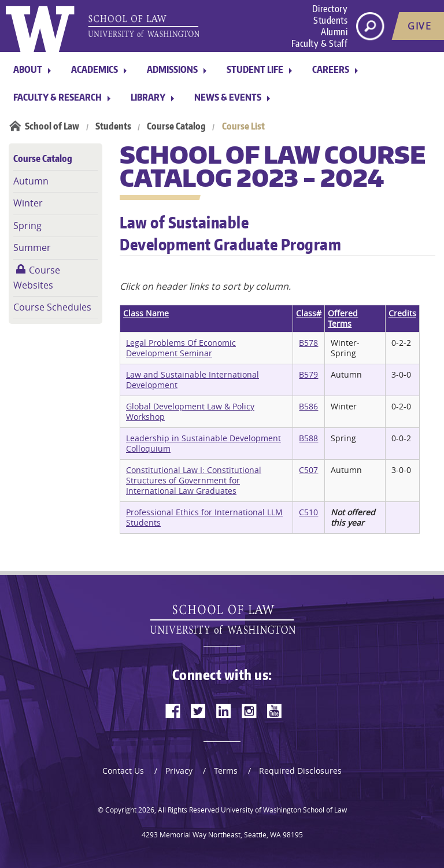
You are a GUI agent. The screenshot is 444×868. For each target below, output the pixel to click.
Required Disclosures (300, 771)
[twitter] (198, 711)
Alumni (334, 32)
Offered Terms (343, 318)
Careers (331, 69)
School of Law (52, 126)
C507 (308, 470)
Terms (226, 771)
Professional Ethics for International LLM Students (204, 517)
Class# (309, 313)
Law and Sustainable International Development (193, 380)
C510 (308, 512)
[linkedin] (224, 711)
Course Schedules (52, 307)
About (28, 69)
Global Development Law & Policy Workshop (190, 411)
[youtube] (275, 711)
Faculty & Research (58, 97)
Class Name (146, 313)
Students (330, 20)
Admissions (172, 69)
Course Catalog (176, 126)
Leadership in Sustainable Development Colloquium (203, 443)
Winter (28, 203)
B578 (308, 343)
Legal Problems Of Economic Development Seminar (181, 348)
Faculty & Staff (320, 43)
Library (148, 97)
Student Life (255, 69)
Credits (402, 313)
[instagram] (249, 711)
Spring (27, 226)
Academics (95, 69)
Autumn (31, 181)
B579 (308, 374)
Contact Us (123, 771)
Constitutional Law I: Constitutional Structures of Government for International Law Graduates (194, 480)
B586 (308, 406)
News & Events (228, 97)
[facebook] (173, 711)
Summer (32, 248)
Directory (330, 9)
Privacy (179, 771)
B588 (308, 438)
